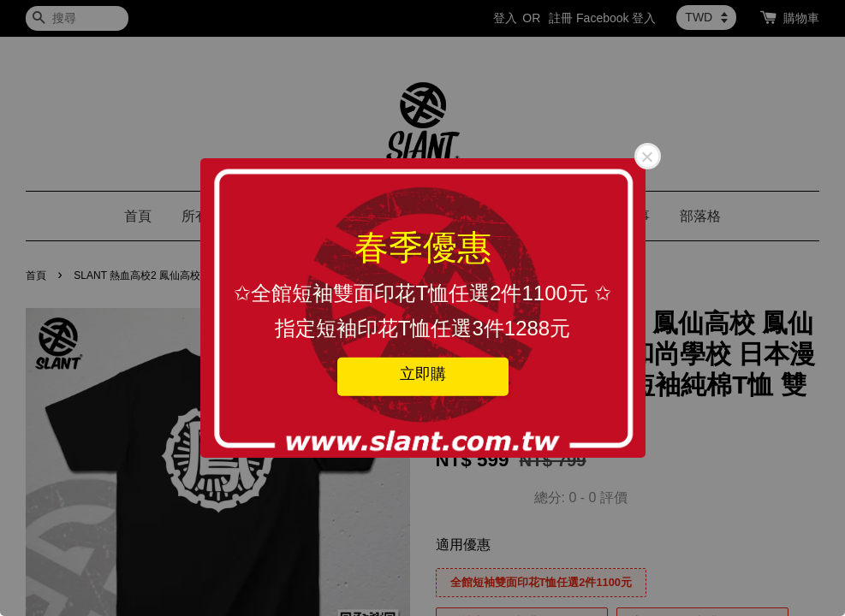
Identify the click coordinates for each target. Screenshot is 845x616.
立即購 (423, 373)
